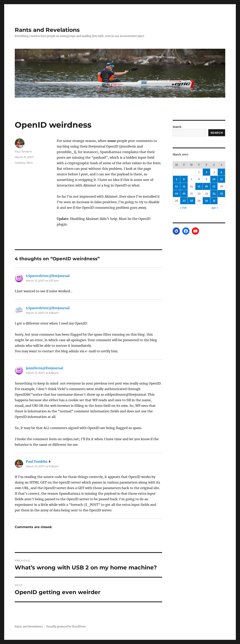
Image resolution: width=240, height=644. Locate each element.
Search (177, 127)
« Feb (183, 208)
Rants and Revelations (47, 30)
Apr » (215, 208)
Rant (30, 163)
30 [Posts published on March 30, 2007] (207, 201)
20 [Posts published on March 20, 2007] (184, 194)
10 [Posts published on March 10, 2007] (214, 179)
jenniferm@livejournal (44, 368)
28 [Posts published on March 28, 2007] (191, 201)
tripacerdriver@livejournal (48, 276)
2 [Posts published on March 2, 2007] (207, 172)
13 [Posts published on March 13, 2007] (184, 186)
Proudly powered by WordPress (66, 627)
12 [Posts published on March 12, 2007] (176, 186)
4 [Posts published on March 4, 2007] (221, 172)
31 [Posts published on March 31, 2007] (214, 201)
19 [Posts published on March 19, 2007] (177, 194)
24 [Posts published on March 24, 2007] (214, 194)
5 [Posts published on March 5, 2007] (176, 179)
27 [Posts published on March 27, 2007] (184, 201)
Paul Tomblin (23, 152)
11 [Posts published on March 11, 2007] (221, 179)
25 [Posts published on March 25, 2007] (221, 194)
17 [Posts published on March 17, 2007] (214, 186)
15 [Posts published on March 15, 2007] (199, 186)
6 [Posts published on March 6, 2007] (184, 179)
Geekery (20, 163)
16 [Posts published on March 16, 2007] (206, 186)
